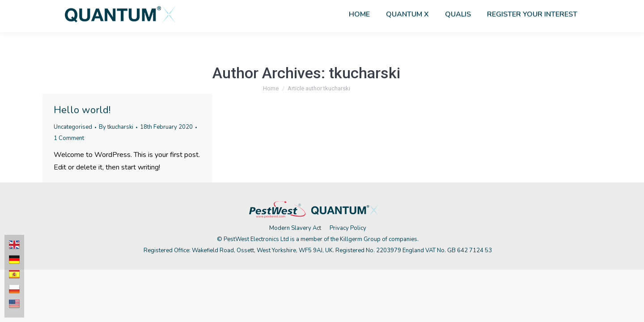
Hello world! (82, 110)
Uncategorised (73, 127)
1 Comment (69, 138)
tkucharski (364, 73)
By (116, 127)
